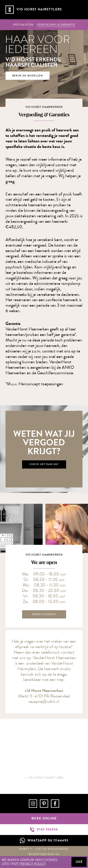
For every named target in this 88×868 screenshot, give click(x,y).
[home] (32, 10)
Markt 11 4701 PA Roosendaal (44, 849)
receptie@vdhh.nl (44, 702)
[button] (78, 10)
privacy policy (32, 864)
